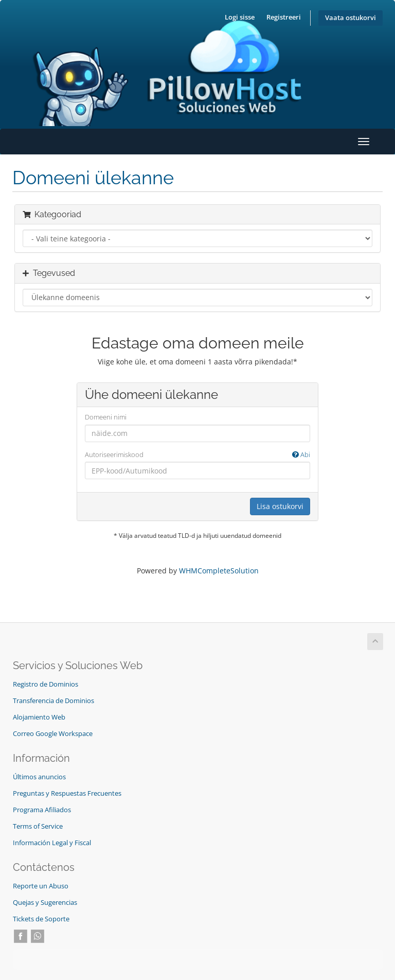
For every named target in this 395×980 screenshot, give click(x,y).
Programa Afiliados (42, 810)
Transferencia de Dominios (53, 701)
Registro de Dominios (46, 684)
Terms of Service (38, 826)
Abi (301, 454)
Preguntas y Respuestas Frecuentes (67, 793)
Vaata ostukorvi (351, 18)
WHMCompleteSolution (219, 571)
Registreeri (284, 17)
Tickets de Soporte (41, 919)
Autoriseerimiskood (197, 455)
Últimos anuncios (39, 777)
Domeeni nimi (106, 417)
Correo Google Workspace (53, 734)
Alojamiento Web (39, 717)
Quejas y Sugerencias (45, 903)
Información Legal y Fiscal (52, 843)
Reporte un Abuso (41, 886)
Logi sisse (240, 17)
